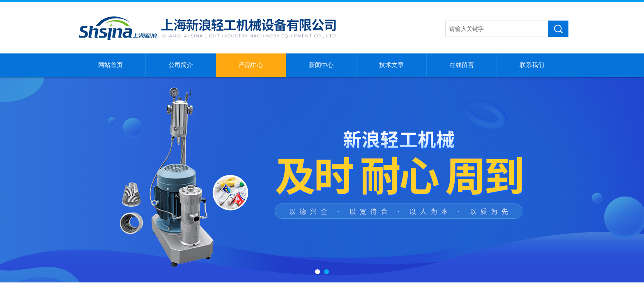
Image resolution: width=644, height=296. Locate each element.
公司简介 (181, 65)
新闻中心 (321, 65)
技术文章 (391, 65)
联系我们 (532, 65)
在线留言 (462, 65)
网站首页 (110, 65)
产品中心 (251, 65)
